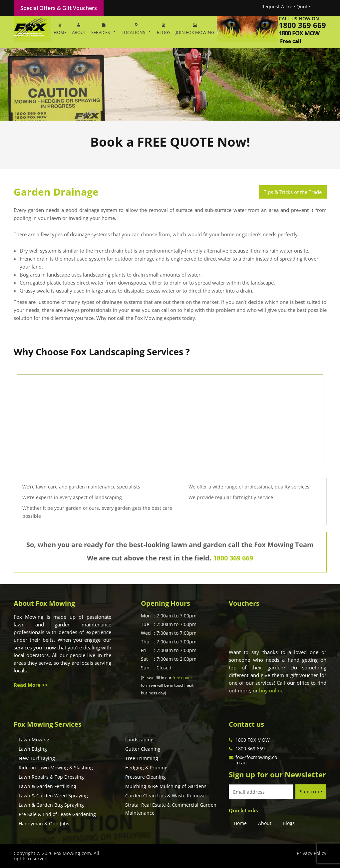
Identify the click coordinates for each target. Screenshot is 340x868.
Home (240, 823)
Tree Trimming (142, 758)
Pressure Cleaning (146, 777)
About (265, 823)
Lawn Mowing (34, 740)
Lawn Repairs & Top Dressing (51, 777)
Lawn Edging (33, 749)
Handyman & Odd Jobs (44, 824)
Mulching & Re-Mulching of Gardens (166, 786)
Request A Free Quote (286, 6)
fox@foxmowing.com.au (256, 760)
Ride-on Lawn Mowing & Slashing (56, 768)
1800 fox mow (299, 33)
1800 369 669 (302, 25)
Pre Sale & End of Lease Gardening (57, 814)
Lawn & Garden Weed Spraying (53, 796)
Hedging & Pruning (146, 768)
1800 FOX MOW (253, 740)
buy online (271, 690)
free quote (182, 678)
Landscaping (139, 740)
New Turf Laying (37, 758)
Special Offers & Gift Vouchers (59, 8)
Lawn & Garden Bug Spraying (51, 805)
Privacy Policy (312, 853)
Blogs (289, 823)
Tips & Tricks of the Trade (293, 192)
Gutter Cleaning (143, 749)
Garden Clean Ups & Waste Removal (166, 796)
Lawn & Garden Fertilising (47, 786)
